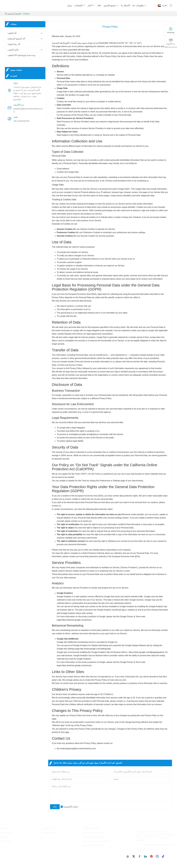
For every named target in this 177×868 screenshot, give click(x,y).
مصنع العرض (111, 6)
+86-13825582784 (21, 121)
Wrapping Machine (91, 828)
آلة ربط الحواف (14, 44)
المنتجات (80, 6)
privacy (26, 14)
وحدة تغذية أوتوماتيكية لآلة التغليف (21, 55)
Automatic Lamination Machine (97, 841)
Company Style (49, 833)
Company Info (48, 828)
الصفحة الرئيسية (14, 14)
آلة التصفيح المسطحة (16, 39)
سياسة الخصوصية (71, 807)
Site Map (4, 837)
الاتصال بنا (125, 5)
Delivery (4, 828)
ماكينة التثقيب (13, 50)
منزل (70, 5)
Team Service (7, 833)
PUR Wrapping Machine (94, 833)
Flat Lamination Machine (94, 837)
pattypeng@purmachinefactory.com (28, 110)
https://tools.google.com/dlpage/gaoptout (146, 652)
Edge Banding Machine (93, 845)
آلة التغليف (12, 33)
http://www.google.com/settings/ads (95, 649)
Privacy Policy (7, 841)
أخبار (91, 6)
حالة (99, 5)
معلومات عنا (140, 6)
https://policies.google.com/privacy (77, 620)
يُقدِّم (55, 807)
